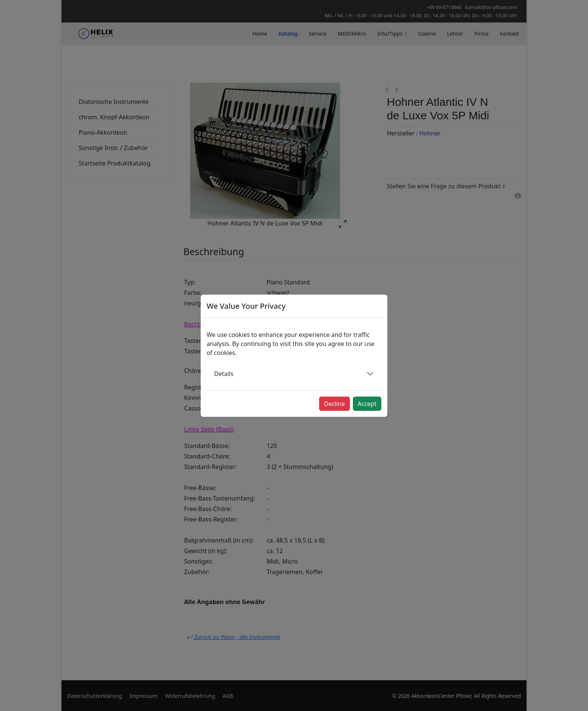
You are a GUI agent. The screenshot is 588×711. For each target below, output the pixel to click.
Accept (367, 404)
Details (224, 374)
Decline (334, 404)
